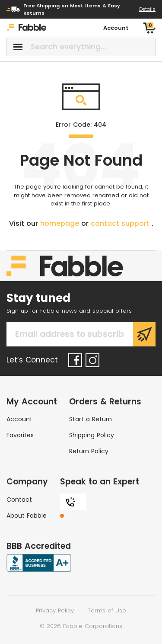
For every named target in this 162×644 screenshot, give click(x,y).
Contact (19, 500)
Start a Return (91, 419)
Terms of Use (107, 610)
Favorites (20, 435)
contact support (121, 223)
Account (19, 419)
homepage (61, 223)
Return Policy (89, 451)
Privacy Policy (55, 610)
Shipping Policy (92, 435)
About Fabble (27, 516)
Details (147, 9)
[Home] (27, 28)
